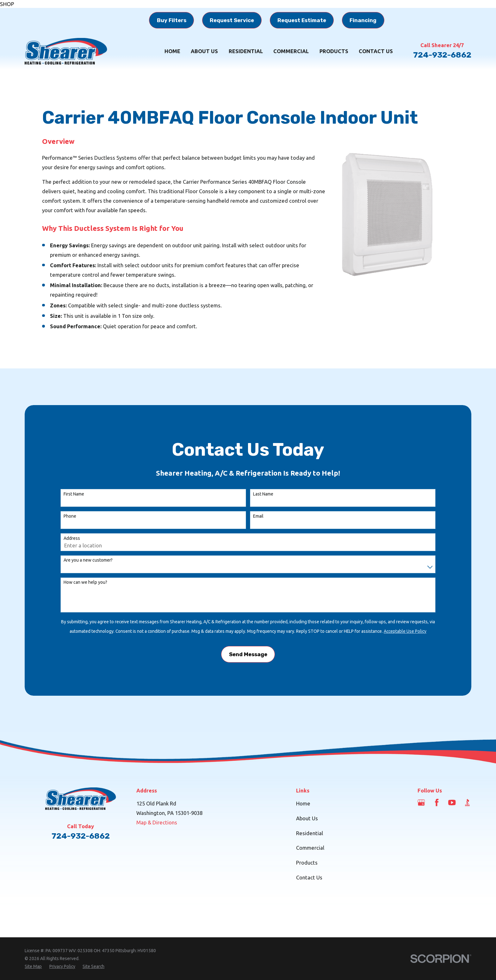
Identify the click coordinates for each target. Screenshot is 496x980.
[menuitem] (33, 967)
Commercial (310, 848)
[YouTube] (452, 802)
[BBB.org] (467, 802)
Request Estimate (302, 20)
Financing (363, 20)
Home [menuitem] (172, 51)
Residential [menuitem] (246, 51)
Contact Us (309, 877)
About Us (307, 818)
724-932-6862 (442, 55)
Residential (310, 833)
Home (303, 803)
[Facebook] (437, 802)
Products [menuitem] (334, 51)
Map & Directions (157, 822)
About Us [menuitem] (204, 51)
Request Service (232, 20)
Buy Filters (172, 20)
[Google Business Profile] (421, 802)
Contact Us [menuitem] (376, 51)
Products (307, 863)
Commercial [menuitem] (291, 51)
